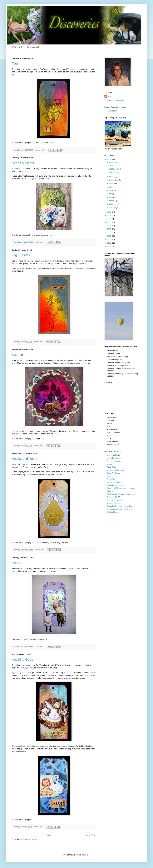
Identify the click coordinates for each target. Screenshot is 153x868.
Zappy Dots (111, 467)
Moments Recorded (114, 503)
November (114, 162)
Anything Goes (22, 660)
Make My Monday (114, 455)
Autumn (17, 355)
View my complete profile (114, 100)
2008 (109, 246)
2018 (109, 212)
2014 (109, 226)
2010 (109, 239)
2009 (109, 243)
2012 (109, 233)
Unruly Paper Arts (114, 458)
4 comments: (40, 550)
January (113, 208)
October (113, 177)
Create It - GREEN (114, 497)
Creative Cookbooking (115, 500)
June (111, 190)
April (111, 197)
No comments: (40, 150)
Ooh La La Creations (115, 461)
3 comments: (40, 242)
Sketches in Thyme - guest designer (121, 488)
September (114, 180)
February (113, 204)
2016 (109, 219)
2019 (109, 159)
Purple (16, 563)
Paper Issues (112, 476)
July (111, 187)
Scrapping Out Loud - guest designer (121, 506)
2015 (109, 222)
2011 (109, 236)
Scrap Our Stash (113, 473)
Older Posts (90, 835)
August (112, 183)
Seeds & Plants (23, 163)
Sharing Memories (114, 512)
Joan (109, 96)
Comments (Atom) (30, 839)
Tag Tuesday (21, 255)
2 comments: (39, 342)
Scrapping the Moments (116, 485)
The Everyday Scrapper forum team (121, 494)
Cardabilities (112, 479)
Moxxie (109, 464)
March (112, 201)
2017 (109, 215)
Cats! (16, 63)
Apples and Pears (25, 459)
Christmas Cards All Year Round (119, 509)
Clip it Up (110, 491)
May (111, 194)
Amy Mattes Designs (115, 482)
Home (48, 835)
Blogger (87, 855)
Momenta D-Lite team (115, 470)
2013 (109, 229)
